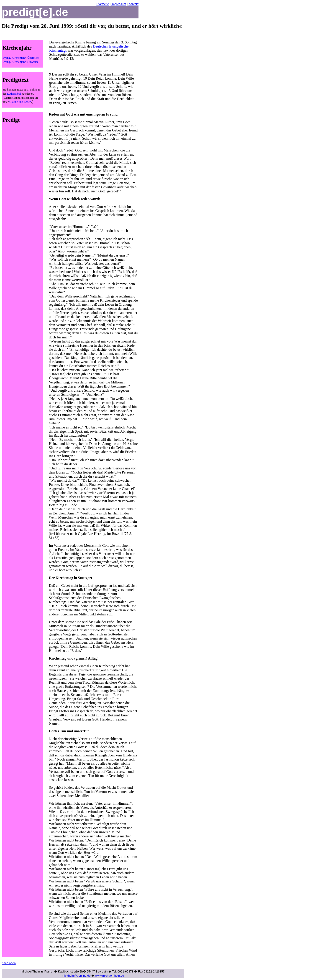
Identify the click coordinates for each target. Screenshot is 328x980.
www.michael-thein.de (110, 976)
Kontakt (133, 4)
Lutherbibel (14, 94)
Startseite (103, 4)
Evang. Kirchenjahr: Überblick (21, 58)
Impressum (119, 4)
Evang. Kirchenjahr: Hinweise (20, 62)
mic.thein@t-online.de (77, 976)
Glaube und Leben (20, 102)
